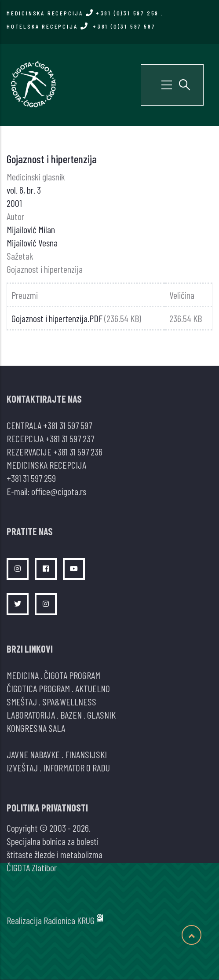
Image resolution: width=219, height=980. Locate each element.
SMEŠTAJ (22, 701)
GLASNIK (101, 715)
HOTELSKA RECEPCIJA (81, 26)
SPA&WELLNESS (69, 701)
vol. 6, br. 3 (24, 190)
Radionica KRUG (69, 920)
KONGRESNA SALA (36, 728)
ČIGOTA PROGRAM (72, 675)
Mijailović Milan (31, 229)
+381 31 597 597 (68, 425)
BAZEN (71, 715)
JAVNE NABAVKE (33, 754)
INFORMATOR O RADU (77, 767)
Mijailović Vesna (32, 242)
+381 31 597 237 (70, 438)
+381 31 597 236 (78, 451)
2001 (14, 203)
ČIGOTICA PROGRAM (38, 688)
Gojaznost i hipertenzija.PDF (57, 318)
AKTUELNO (93, 688)
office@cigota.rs (59, 491)
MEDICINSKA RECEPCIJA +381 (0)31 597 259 (83, 13)
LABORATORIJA (31, 715)
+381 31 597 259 (31, 478)
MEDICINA (23, 675)
